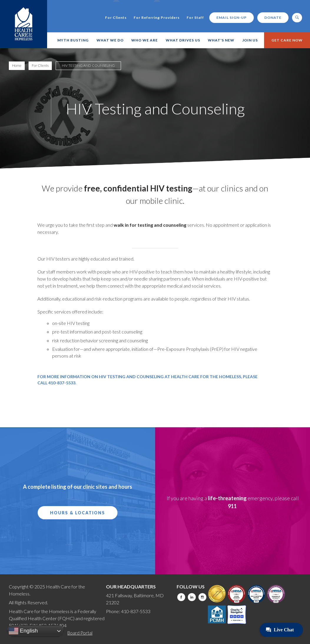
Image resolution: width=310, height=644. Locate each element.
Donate (273, 17)
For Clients (116, 18)
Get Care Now (287, 40)
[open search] (297, 18)
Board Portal (80, 633)
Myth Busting (73, 40)
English (23, 631)
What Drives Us (183, 40)
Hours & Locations (78, 513)
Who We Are (145, 40)
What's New (221, 40)
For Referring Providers (157, 18)
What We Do (110, 40)
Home (17, 65)
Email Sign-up (232, 17)
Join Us (250, 40)
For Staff (195, 18)
